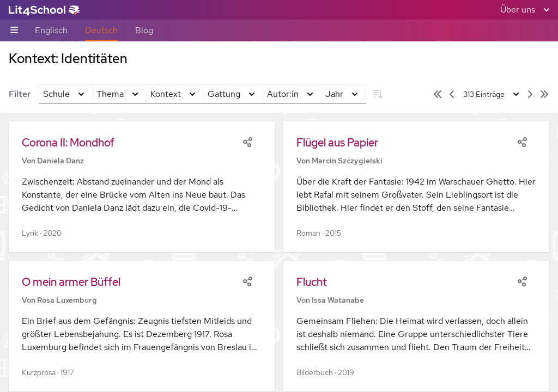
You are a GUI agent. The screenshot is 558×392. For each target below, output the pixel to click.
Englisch (51, 30)
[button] (142, 187)
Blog (144, 30)
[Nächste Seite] (530, 94)
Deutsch (101, 30)
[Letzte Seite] (544, 94)
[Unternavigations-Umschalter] (14, 31)
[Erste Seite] (438, 94)
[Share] (247, 141)
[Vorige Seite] (452, 94)
